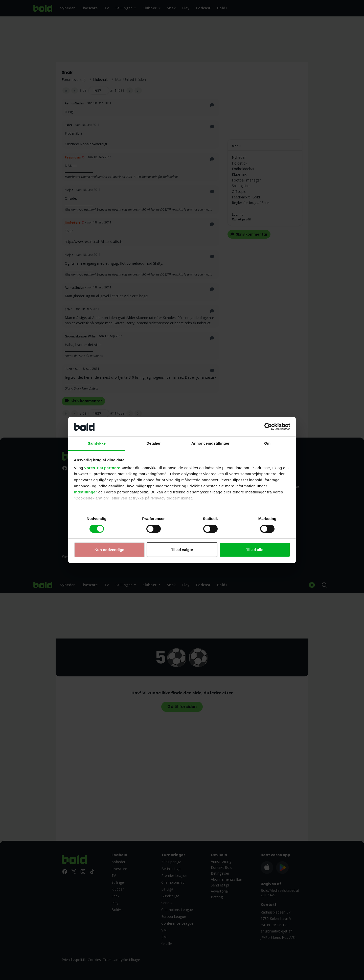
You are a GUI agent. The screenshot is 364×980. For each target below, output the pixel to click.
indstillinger (86, 492)
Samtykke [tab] (97, 443)
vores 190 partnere (102, 468)
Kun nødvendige (109, 550)
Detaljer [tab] (154, 443)
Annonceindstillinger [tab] (210, 443)
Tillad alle (255, 550)
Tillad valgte (182, 550)
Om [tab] (267, 443)
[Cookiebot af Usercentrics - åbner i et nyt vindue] (268, 427)
